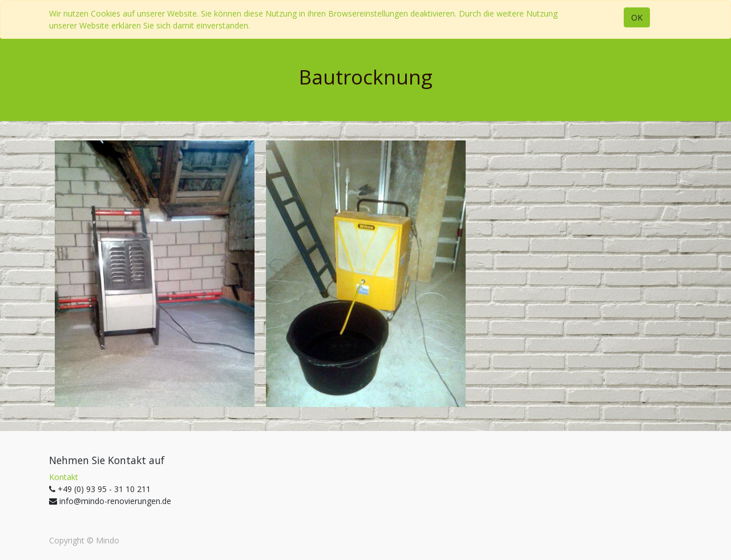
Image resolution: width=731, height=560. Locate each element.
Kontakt (64, 477)
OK (637, 17)
